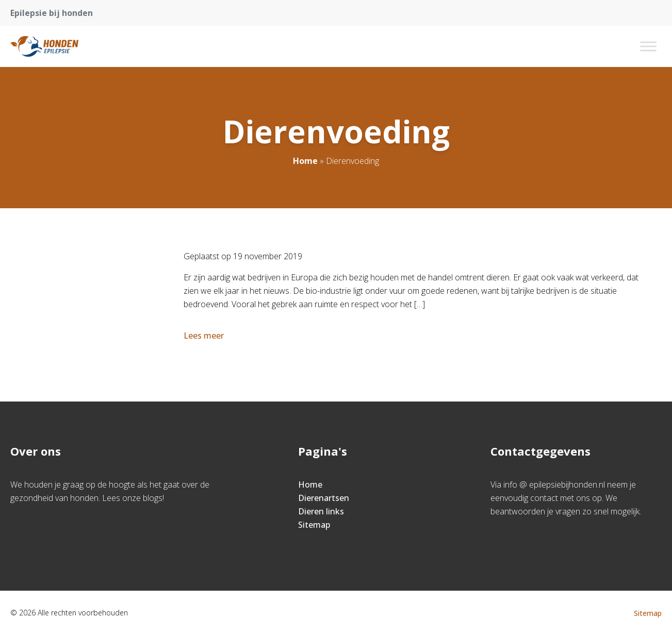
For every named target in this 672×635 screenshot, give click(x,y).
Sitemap (314, 525)
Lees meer (205, 336)
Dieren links (321, 511)
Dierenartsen (324, 498)
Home (305, 161)
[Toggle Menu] (648, 46)
